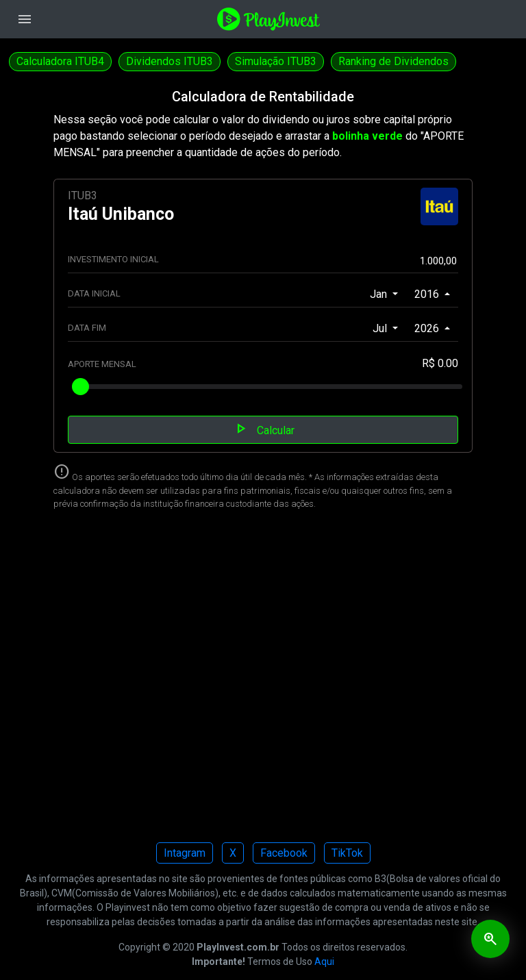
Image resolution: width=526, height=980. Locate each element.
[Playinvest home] (268, 18)
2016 (428, 294)
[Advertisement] (263, 680)
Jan (380, 294)
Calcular (263, 429)
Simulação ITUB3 (276, 61)
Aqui (324, 962)
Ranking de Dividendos (393, 61)
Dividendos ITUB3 (170, 61)
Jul (381, 328)
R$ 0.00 (440, 363)
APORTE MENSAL (102, 364)
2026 (428, 328)
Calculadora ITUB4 (60, 61)
